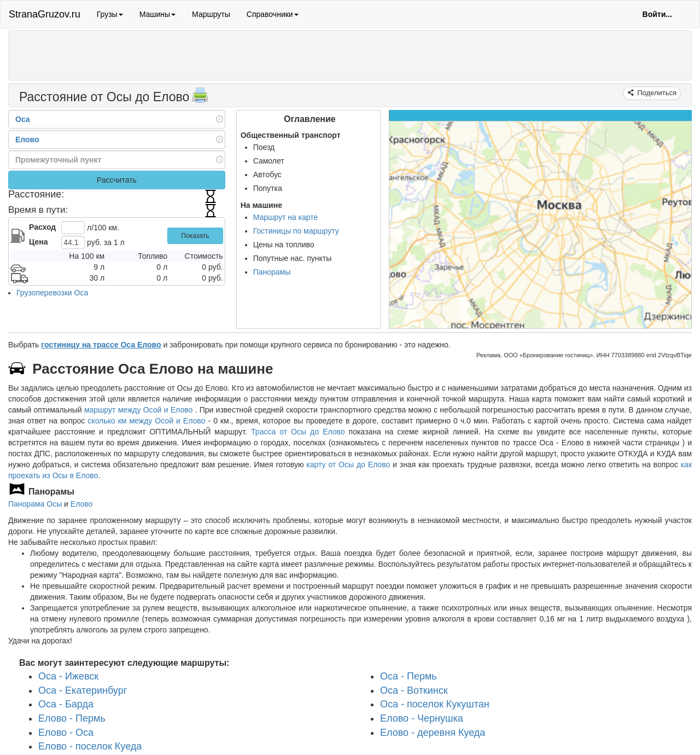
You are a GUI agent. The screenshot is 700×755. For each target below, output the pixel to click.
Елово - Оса (66, 733)
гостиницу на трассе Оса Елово (101, 345)
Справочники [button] (273, 14)
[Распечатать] (200, 98)
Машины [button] (157, 14)
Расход (42, 227)
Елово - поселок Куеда (90, 746)
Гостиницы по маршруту (296, 231)
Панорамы (272, 272)
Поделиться (656, 93)
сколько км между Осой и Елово (146, 421)
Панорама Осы (35, 504)
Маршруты (211, 14)
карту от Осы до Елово (348, 464)
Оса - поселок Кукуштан (435, 704)
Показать (195, 236)
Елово (82, 504)
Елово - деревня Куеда (433, 733)
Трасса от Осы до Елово (298, 432)
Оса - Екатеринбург (83, 690)
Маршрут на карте (286, 217)
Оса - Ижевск (68, 676)
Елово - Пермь (72, 718)
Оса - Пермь (409, 676)
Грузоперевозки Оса (52, 293)
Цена (38, 242)
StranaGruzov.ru (45, 14)
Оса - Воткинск (414, 690)
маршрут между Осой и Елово (140, 410)
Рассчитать (117, 180)
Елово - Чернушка (422, 718)
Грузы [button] (110, 14)
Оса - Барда (66, 704)
